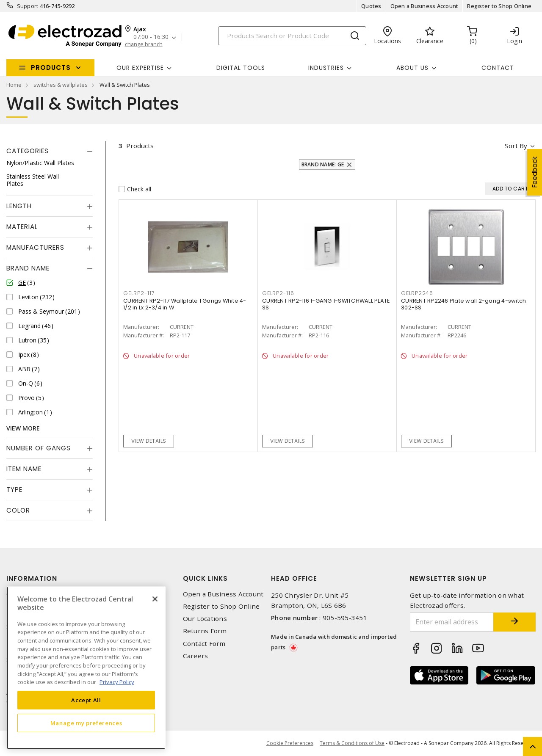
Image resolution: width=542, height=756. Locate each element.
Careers (196, 656)
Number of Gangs (39, 448)
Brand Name (28, 268)
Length (19, 206)
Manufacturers (35, 247)
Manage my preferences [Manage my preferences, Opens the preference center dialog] (86, 723)
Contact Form (204, 644)
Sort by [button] (516, 146)
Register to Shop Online (499, 6)
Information (32, 578)
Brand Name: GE (323, 164)
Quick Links (205, 578)
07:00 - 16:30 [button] (151, 37)
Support (28, 6)
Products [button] (51, 68)
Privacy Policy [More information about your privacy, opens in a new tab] (117, 682)
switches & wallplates (61, 85)
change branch (144, 44)
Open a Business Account (424, 6)
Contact (498, 68)
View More (23, 428)
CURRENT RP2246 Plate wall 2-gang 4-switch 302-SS (463, 304)
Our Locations (205, 619)
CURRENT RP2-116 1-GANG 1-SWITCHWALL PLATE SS (326, 304)
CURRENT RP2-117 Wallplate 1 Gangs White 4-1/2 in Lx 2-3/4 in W (185, 304)
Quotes (371, 6)
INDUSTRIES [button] (326, 68)
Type (14, 490)
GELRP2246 (417, 293)
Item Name (24, 469)
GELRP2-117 (139, 293)
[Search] (292, 36)
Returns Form (205, 631)
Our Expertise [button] (140, 68)
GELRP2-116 (278, 293)
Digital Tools (241, 68)
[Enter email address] (452, 622)
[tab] (50, 151)
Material (22, 227)
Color (18, 510)
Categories (28, 151)
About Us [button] (412, 68)
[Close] (155, 599)
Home (14, 85)
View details (149, 441)
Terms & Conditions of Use (352, 743)
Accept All (86, 700)
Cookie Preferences (290, 743)
